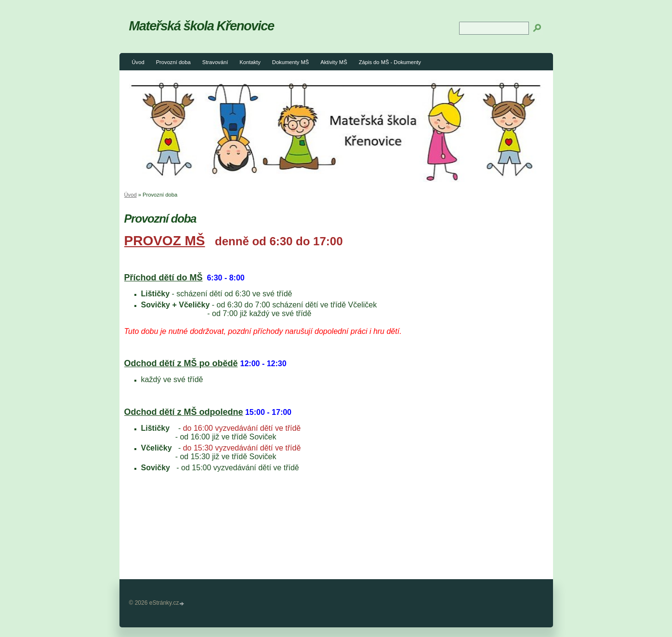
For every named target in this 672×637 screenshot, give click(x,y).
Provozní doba (173, 62)
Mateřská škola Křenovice (202, 26)
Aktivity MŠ (334, 62)
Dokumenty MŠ (290, 62)
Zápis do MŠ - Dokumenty (390, 62)
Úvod (138, 62)
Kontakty (250, 62)
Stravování (215, 62)
